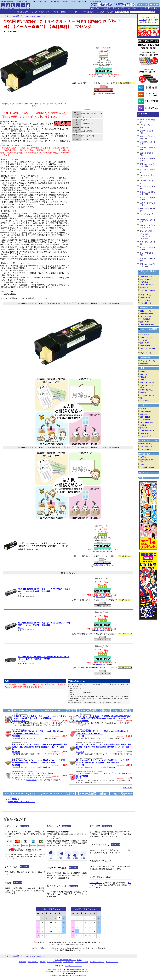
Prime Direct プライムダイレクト (22, 802)
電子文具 (143, 377)
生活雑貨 (143, 425)
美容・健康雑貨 (145, 417)
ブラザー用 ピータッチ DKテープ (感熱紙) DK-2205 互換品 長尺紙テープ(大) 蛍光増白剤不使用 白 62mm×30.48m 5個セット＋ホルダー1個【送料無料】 (104, 718)
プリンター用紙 (146, 231)
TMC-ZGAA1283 (23, 743)
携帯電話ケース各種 (147, 314)
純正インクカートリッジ (147, 440)
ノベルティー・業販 (82, 962)
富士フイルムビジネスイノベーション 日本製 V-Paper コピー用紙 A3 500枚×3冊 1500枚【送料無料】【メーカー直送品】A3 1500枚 (38, 763)
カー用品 (143, 409)
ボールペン (144, 372)
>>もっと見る (128, 788)
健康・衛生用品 (144, 454)
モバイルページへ (112, 962)
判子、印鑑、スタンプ (147, 382)
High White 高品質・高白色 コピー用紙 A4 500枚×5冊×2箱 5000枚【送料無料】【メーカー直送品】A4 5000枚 (102, 734)
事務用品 (143, 393)
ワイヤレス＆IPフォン (147, 353)
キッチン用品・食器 (147, 422)
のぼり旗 (109, 12)
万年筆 (142, 380)
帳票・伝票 (145, 239)
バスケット (72, 960)
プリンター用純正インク (61, 12)
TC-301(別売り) (32, 780)
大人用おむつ (22, 12)
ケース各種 (144, 340)
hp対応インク (145, 288)
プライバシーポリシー (97, 962)
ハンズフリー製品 (146, 316)
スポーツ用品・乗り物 (147, 431)
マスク (12, 12)
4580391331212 (34, 772)
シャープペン (144, 401)
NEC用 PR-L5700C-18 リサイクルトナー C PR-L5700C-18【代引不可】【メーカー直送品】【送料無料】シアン (44, 625)
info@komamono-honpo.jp (73, 966)
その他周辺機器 (145, 319)
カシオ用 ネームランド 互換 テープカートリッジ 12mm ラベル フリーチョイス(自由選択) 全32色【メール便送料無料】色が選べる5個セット (39, 718)
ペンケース (144, 374)
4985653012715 (100, 743)
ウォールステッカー (147, 436)
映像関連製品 (144, 364)
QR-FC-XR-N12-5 (23, 714)
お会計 (79, 960)
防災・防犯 (144, 414)
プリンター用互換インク (40, 12)
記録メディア (144, 322)
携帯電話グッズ (146, 307)
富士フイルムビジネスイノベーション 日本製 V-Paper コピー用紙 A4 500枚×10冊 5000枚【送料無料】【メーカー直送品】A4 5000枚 (103, 763)
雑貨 (142, 405)
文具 (102, 12)
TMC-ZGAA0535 (87, 758)
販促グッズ (144, 428)
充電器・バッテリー (147, 311)
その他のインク (145, 298)
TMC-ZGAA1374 (23, 758)
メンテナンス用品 (146, 295)
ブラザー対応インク (147, 277)
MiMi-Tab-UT (22, 772)
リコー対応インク (146, 303)
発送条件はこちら (102, 77)
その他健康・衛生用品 (147, 467)
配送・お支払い (33, 962)
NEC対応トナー (15, 799)
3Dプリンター (145, 335)
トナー (76, 12)
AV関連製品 (145, 357)
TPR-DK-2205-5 (87, 714)
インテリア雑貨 (145, 420)
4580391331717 (101, 772)
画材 (142, 398)
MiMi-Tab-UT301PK (88, 772)
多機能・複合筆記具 (147, 390)
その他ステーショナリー (148, 395)
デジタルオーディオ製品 (148, 361)
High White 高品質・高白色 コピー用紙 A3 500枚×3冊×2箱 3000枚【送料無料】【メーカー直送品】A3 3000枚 (38, 734)
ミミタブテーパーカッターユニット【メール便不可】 (34, 773)
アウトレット (143, 473)
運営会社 (42, 962)
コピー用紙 (145, 234)
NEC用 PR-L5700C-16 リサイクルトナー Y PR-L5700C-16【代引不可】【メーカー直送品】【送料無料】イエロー (44, 591)
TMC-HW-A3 (22, 729)
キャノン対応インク (147, 279)
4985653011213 (99, 758)
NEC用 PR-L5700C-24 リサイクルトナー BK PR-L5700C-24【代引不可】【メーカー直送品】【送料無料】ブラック (44, 659)
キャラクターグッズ (147, 412)
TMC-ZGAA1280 (87, 743)
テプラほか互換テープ (90, 12)
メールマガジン (96, 883)
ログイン (142, 20)
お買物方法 (23, 962)
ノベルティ (142, 478)
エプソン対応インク (147, 285)
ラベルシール (145, 236)
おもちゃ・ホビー (146, 433)
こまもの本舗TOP (61, 960)
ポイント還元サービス (54, 962)
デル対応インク (145, 282)
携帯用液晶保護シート (147, 325)
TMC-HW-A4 (87, 729)
